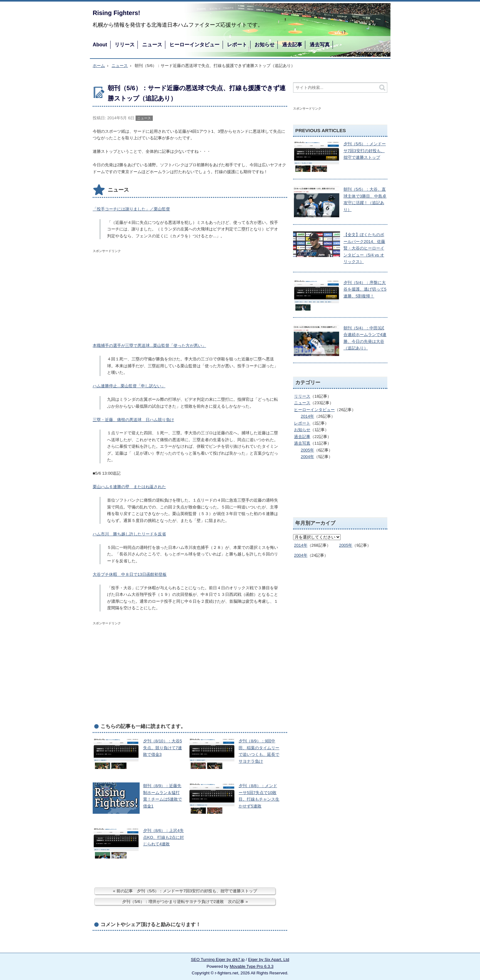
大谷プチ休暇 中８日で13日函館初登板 (130, 574)
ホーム (99, 66)
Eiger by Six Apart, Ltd (268, 959)
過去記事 (292, 45)
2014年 (308, 416)
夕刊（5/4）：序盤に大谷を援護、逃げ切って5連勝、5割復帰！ (365, 289)
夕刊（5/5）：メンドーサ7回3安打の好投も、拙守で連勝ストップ (365, 151)
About (100, 45)
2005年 (308, 450)
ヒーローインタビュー (194, 45)
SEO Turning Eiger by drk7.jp (218, 959)
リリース (125, 45)
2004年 (308, 457)
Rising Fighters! (116, 13)
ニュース (152, 45)
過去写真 (320, 45)
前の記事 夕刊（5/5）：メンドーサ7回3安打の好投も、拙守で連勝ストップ (187, 891)
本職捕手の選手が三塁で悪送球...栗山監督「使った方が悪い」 (149, 346)
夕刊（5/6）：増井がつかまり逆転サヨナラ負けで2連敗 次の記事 (183, 902)
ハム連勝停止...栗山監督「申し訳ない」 (129, 386)
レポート (237, 45)
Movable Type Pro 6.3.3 (251, 966)
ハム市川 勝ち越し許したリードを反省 (129, 534)
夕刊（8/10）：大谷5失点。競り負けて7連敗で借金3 (163, 748)
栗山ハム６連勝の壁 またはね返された (129, 487)
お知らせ (265, 45)
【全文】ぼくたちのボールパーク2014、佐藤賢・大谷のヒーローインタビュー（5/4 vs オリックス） (364, 248)
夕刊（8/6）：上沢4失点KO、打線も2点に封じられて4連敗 (164, 837)
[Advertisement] (140, 294)
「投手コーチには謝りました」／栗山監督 (131, 209)
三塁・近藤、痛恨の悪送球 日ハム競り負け (133, 420)
